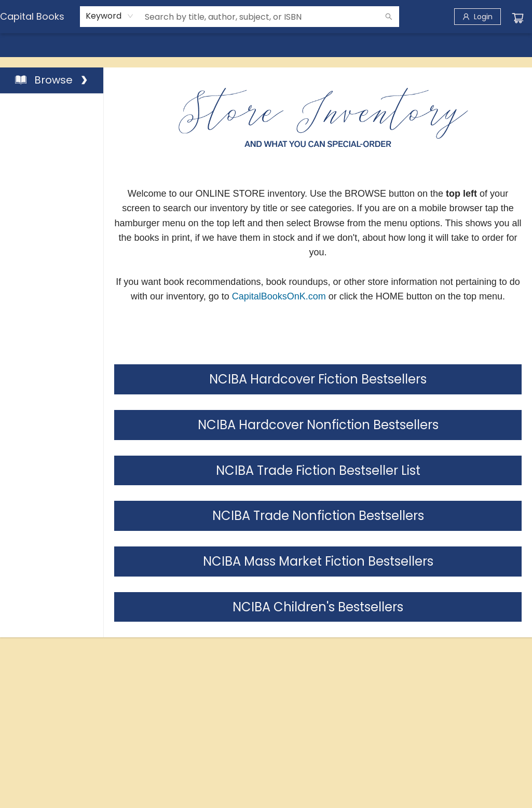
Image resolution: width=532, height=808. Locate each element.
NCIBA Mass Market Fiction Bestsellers (318, 561)
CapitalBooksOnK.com (279, 296)
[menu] (266, 45)
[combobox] (110, 16)
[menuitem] (21, 45)
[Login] (478, 17)
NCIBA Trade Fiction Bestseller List (318, 470)
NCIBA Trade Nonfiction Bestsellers (318, 516)
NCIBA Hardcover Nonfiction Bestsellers (318, 425)
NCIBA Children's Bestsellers (318, 607)
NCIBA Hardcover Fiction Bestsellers (318, 379)
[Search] (389, 17)
